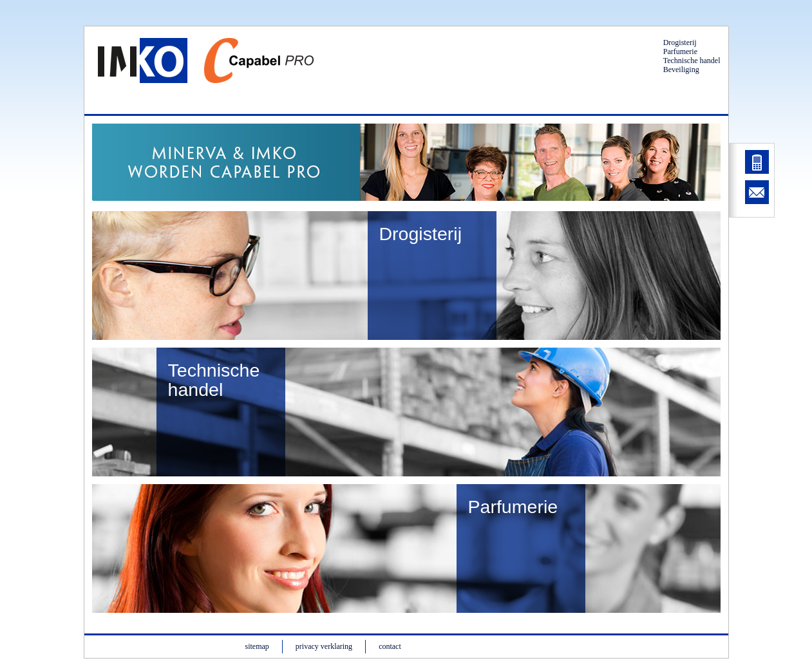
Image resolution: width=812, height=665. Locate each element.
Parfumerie (680, 52)
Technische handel (692, 61)
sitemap (257, 646)
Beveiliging (681, 70)
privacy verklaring (324, 646)
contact (390, 646)
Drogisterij (680, 42)
